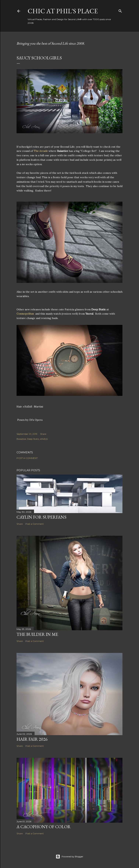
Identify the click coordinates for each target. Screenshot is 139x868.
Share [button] (43, 434)
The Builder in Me (37, 634)
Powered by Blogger (69, 857)
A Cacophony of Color (44, 827)
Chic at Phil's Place (63, 11)
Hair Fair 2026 (32, 739)
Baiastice (21, 439)
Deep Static (33, 439)
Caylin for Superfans (41, 517)
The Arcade (41, 151)
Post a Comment (27, 458)
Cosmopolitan (25, 314)
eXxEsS (44, 439)
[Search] (120, 10)
